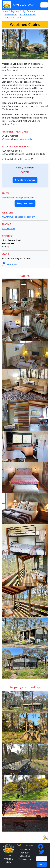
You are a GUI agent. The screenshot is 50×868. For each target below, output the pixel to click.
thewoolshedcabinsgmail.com (18, 198)
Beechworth (11, 14)
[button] (25, 180)
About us (25, 853)
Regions (15, 11)
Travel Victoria (19, 5)
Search (42, 864)
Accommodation (28, 14)
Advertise (25, 850)
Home (5, 11)
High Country (28, 11)
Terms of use (25, 859)
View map (9, 264)
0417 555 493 (8, 229)
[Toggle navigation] (44, 5)
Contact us (25, 856)
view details (26, 139)
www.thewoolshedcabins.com (18, 217)
